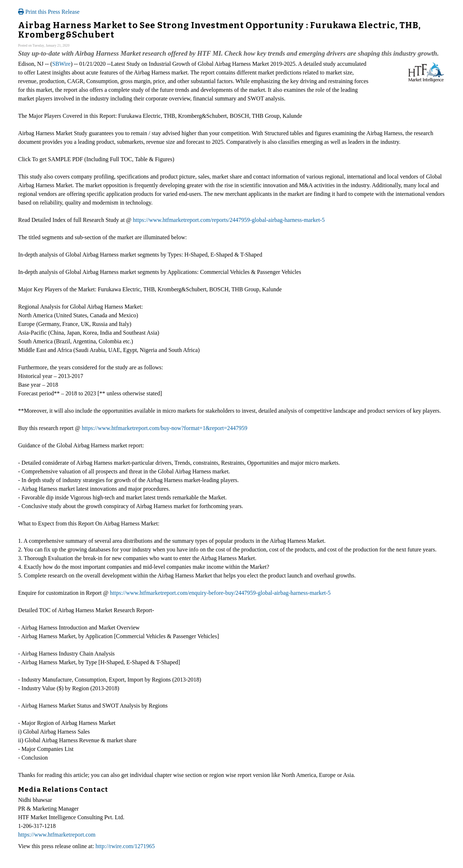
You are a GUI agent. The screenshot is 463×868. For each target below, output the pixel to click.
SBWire (61, 64)
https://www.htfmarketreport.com (57, 835)
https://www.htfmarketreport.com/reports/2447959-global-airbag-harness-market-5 (229, 220)
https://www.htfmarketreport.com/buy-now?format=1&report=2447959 (165, 428)
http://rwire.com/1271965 (125, 846)
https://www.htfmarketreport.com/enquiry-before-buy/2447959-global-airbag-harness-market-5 (220, 593)
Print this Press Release (49, 12)
